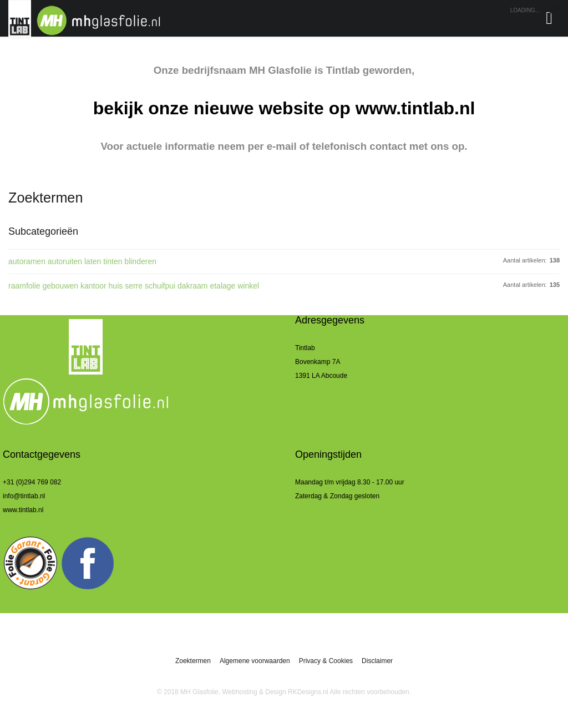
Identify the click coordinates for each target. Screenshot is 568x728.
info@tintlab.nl (24, 496)
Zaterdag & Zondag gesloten (337, 496)
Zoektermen (193, 661)
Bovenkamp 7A (318, 362)
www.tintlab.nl (415, 108)
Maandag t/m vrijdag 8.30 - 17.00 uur (350, 482)
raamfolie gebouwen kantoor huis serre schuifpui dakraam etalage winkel (134, 286)
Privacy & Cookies (326, 661)
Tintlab (305, 348)
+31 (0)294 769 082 (32, 482)
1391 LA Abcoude (321, 376)
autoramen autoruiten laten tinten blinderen (82, 261)
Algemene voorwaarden (255, 661)
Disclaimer (377, 661)
